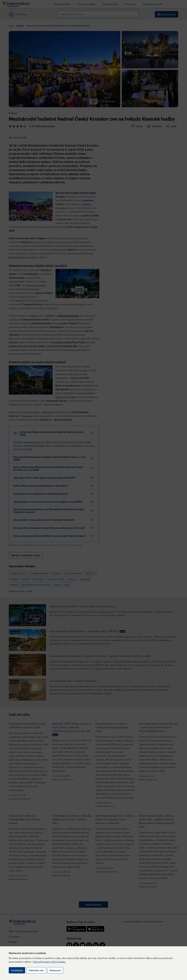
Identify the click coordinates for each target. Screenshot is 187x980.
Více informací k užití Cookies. (49, 962)
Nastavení (55, 970)
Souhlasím (17, 970)
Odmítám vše (36, 970)
